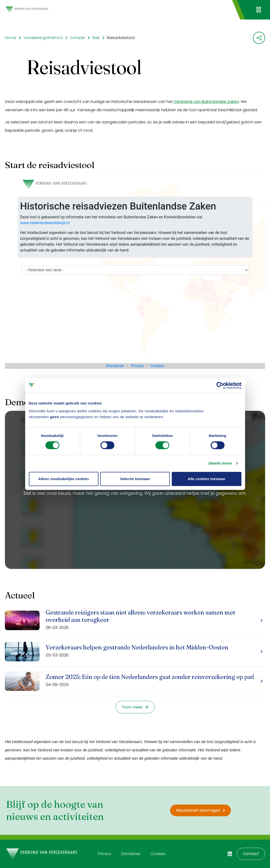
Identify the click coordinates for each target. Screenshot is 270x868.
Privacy (105, 854)
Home (11, 38)
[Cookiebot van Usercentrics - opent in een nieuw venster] (220, 385)
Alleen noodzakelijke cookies (64, 479)
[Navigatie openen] (259, 10)
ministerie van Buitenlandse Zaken (206, 102)
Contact (251, 854)
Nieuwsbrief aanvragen (200, 810)
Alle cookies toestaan (206, 479)
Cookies (158, 854)
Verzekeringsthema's (43, 38)
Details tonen (220, 463)
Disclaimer (131, 854)
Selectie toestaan (135, 479)
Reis (96, 38)
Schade (78, 38)
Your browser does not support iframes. (135, 271)
